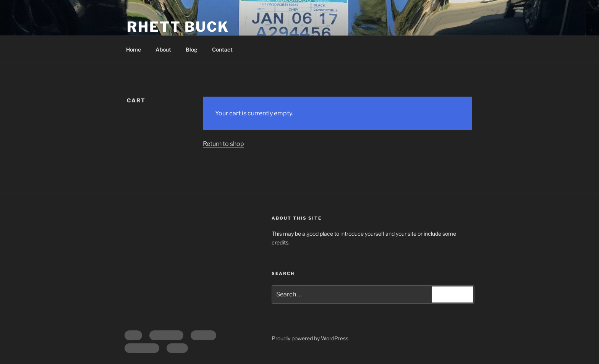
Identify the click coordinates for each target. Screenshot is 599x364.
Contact (222, 49)
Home (134, 49)
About (163, 49)
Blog (192, 49)
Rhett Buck (178, 27)
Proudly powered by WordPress (310, 338)
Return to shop (223, 144)
